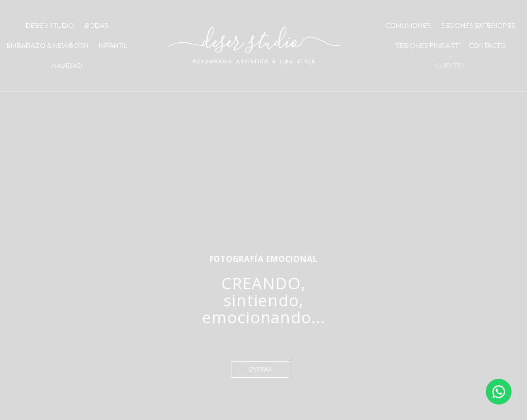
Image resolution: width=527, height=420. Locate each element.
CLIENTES (451, 66)
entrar (260, 369)
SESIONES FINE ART (427, 46)
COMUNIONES (408, 25)
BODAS (96, 25)
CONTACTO (487, 46)
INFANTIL (113, 46)
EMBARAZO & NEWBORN (48, 46)
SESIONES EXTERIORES (478, 25)
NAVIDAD (67, 66)
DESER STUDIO (50, 25)
